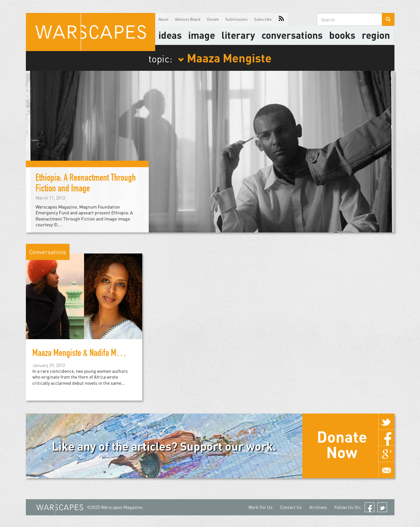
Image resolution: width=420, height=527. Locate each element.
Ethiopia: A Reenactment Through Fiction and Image (86, 184)
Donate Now (342, 444)
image (202, 35)
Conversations (292, 35)
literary (238, 35)
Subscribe (263, 19)
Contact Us (291, 507)
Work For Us (260, 507)
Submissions (237, 19)
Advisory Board (188, 19)
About (163, 19)
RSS (281, 19)
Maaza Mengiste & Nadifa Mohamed (86, 354)
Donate (213, 19)
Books (342, 35)
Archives (318, 507)
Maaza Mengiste (225, 58)
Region (376, 35)
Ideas (170, 35)
